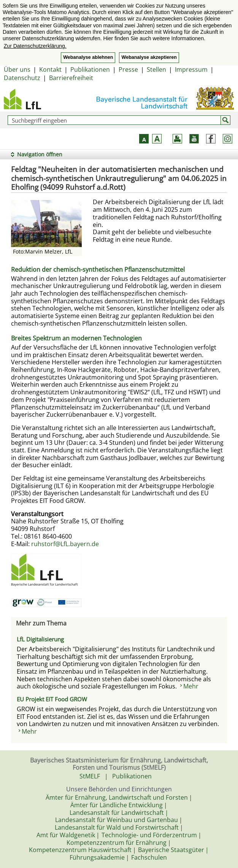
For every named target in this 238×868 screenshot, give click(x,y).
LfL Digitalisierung (40, 639)
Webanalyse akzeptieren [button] (149, 57)
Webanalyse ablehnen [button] (88, 57)
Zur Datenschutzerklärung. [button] (35, 46)
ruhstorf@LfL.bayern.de (65, 544)
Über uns (17, 69)
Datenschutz (22, 78)
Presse (128, 69)
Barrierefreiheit (71, 78)
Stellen (156, 69)
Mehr (191, 686)
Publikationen (90, 69)
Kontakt (50, 69)
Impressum (191, 69)
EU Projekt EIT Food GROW (52, 699)
